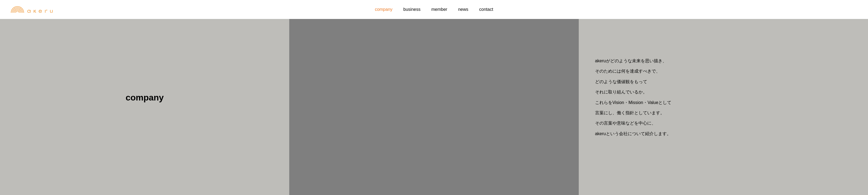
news (463, 9)
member (439, 9)
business (412, 9)
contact (486, 9)
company (384, 9)
